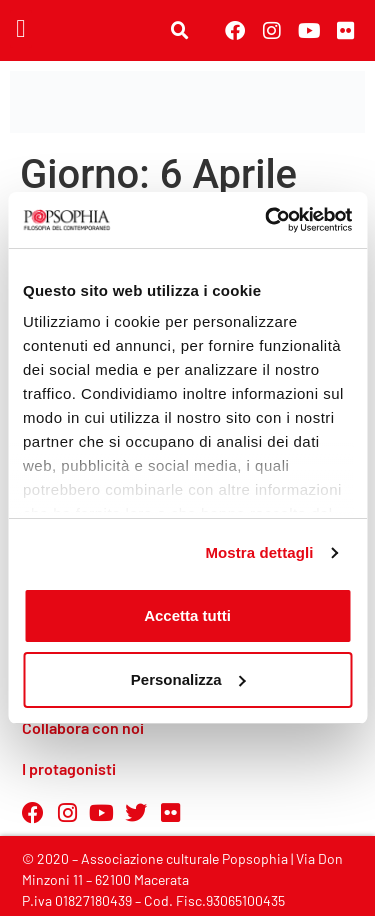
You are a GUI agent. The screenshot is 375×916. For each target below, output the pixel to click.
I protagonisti (69, 768)
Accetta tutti (187, 615)
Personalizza (188, 679)
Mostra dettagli (259, 552)
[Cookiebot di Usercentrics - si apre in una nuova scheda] (267, 220)
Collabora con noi (83, 727)
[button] (21, 29)
